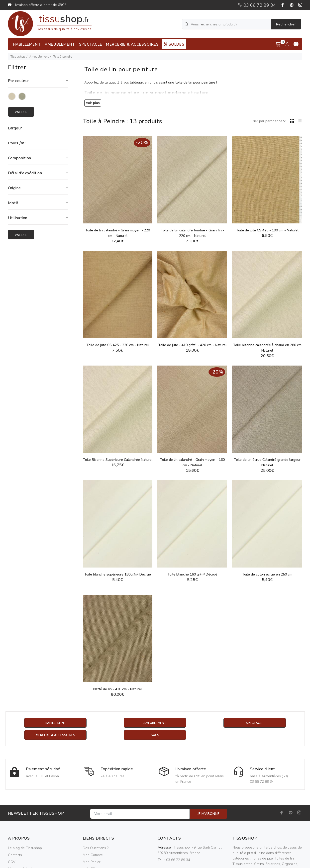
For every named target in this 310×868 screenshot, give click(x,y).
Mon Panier (92, 862)
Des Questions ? (96, 848)
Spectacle (255, 723)
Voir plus (93, 103)
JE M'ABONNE (208, 814)
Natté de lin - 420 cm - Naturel (118, 689)
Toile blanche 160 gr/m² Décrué (192, 574)
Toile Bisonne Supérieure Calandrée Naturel (118, 460)
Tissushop (18, 57)
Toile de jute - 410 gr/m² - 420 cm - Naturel (192, 345)
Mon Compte (93, 855)
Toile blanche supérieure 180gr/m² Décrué (117, 574)
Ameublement (39, 57)
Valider (23, 112)
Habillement (55, 723)
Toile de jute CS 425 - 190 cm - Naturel (267, 230)
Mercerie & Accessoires (55, 735)
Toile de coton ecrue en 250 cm (267, 574)
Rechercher (286, 24)
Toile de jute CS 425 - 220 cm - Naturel (118, 345)
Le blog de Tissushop (25, 848)
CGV (12, 862)
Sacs (155, 735)
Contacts (15, 855)
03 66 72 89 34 (257, 5)
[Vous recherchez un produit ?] (227, 24)
